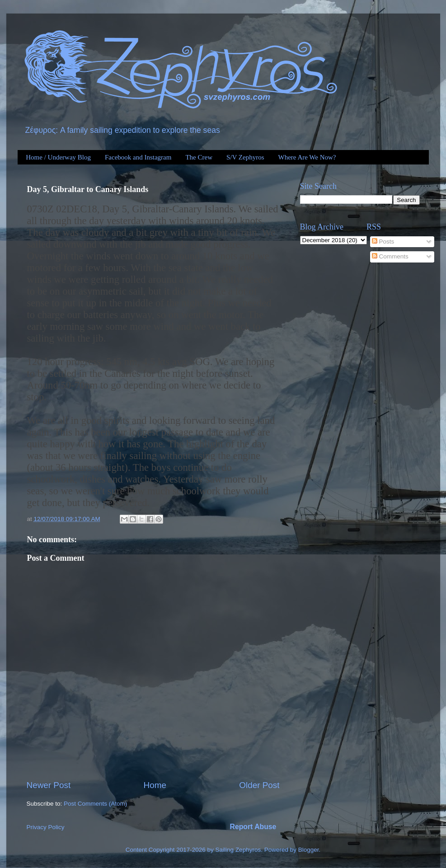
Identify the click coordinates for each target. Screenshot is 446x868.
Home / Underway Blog (58, 157)
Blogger (309, 850)
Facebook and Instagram (138, 157)
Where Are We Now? (307, 157)
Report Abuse (253, 827)
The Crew (199, 157)
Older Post (259, 785)
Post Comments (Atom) (95, 804)
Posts (383, 242)
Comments (390, 256)
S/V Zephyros (245, 157)
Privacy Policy (46, 827)
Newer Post (49, 785)
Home (155, 785)
